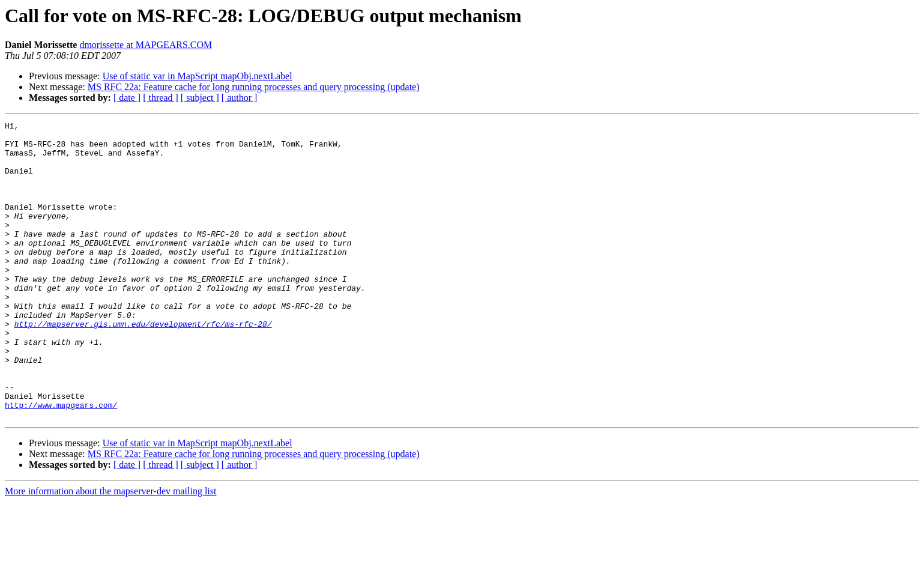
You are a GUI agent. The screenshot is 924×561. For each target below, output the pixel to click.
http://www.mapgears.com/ (61, 462)
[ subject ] (200, 98)
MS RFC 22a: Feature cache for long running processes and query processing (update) (254, 87)
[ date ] (127, 98)
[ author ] (240, 98)
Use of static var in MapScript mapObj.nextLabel (198, 76)
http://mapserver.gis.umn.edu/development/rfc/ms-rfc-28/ (143, 365)
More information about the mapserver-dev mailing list (110, 550)
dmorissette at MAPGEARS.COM (146, 45)
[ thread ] (161, 98)
